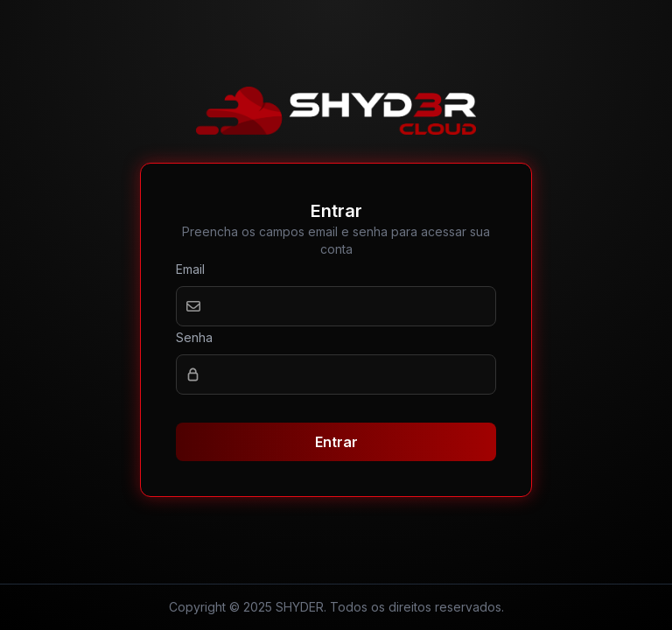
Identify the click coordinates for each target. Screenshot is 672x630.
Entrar (336, 442)
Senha (194, 337)
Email (190, 269)
